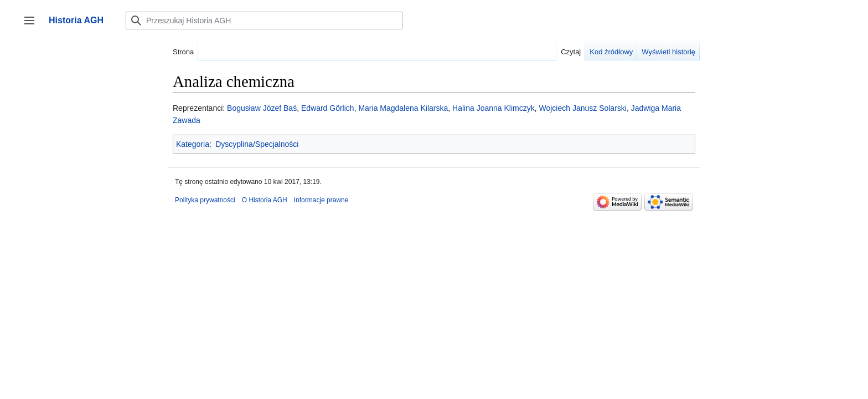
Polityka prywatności (205, 200)
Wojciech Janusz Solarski (582, 108)
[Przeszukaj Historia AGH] (264, 21)
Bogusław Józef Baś (262, 108)
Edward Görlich (328, 108)
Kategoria (193, 144)
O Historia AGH (265, 200)
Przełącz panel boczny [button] (33, 26)
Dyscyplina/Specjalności (257, 144)
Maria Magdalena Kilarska (403, 108)
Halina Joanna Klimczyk (494, 108)
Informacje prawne (321, 200)
